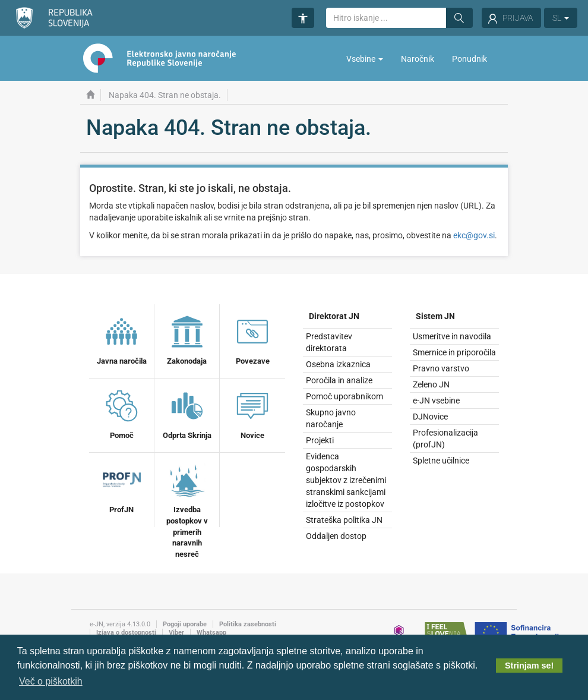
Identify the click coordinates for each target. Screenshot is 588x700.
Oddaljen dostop (336, 536)
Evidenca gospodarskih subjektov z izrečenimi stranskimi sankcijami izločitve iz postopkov (346, 480)
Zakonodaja (187, 339)
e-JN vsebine (436, 401)
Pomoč (122, 413)
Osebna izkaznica (338, 364)
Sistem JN (435, 316)
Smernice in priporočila (454, 352)
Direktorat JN (334, 316)
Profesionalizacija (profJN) (445, 439)
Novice (252, 413)
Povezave (252, 339)
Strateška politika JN (344, 520)
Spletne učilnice (441, 461)
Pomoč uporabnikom (344, 396)
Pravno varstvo (441, 368)
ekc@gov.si (474, 235)
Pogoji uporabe (185, 624)
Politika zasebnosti (248, 624)
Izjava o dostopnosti (126, 633)
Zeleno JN (431, 384)
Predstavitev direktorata (329, 342)
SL (561, 18)
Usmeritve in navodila (452, 336)
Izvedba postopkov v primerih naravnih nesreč (187, 509)
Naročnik (418, 59)
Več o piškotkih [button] (51, 681)
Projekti (320, 440)
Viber (176, 633)
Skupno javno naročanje (331, 418)
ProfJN (122, 487)
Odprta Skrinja (187, 413)
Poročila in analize (339, 380)
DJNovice (430, 417)
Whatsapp (211, 633)
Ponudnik (470, 59)
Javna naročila (122, 339)
